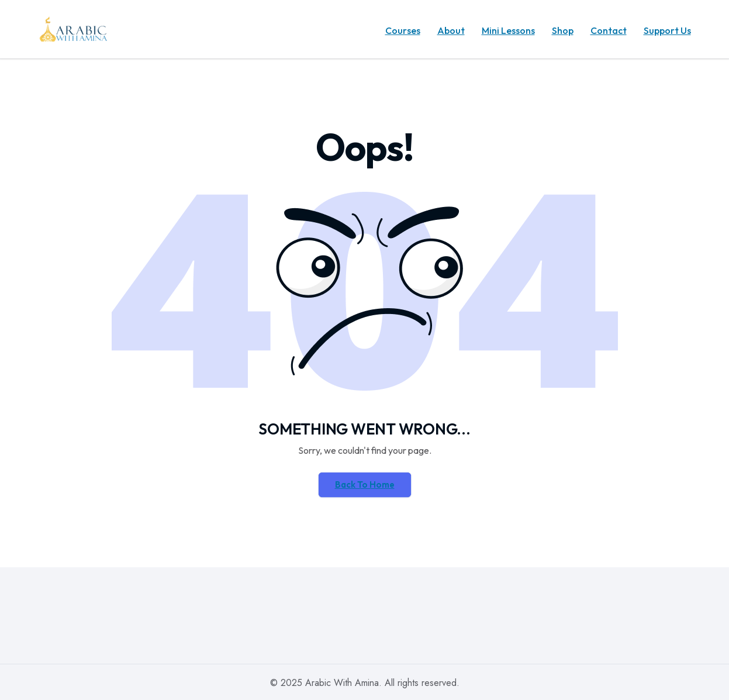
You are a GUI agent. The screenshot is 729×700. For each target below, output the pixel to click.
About (451, 30)
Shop (563, 30)
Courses (403, 30)
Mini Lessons (508, 30)
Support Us (667, 30)
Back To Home (365, 485)
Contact (609, 30)
